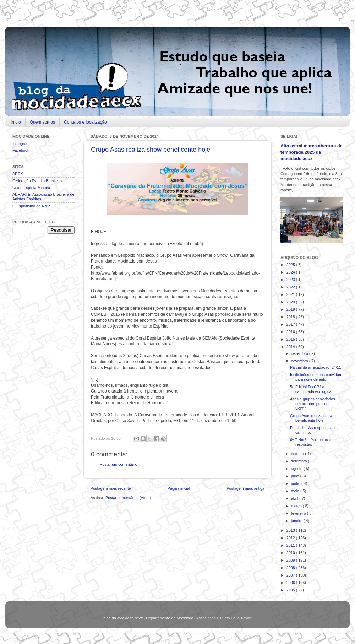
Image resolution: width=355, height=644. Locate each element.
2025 (291, 265)
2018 (291, 317)
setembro (300, 461)
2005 (291, 590)
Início (16, 122)
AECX (18, 174)
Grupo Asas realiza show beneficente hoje (151, 150)
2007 (291, 575)
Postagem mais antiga (245, 488)
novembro (300, 361)
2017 (291, 324)
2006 (291, 583)
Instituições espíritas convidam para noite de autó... (316, 377)
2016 (291, 332)
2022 (291, 287)
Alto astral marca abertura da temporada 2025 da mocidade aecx (312, 152)
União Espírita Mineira (31, 188)
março (297, 506)
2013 (291, 530)
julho (296, 476)
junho (296, 483)
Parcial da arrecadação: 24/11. (316, 367)
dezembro (300, 353)
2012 (291, 538)
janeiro (297, 521)
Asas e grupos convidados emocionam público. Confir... (313, 404)
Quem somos (42, 122)
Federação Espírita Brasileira (37, 181)
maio (296, 491)
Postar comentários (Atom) (128, 498)
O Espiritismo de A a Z (31, 206)
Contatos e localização (85, 122)
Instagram (21, 144)
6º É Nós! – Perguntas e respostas (311, 442)
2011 (291, 545)
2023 (291, 280)
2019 (291, 309)
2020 (291, 302)
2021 (291, 294)
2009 (291, 560)
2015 (291, 339)
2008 (291, 568)
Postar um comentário (119, 464)
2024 (291, 272)
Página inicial (179, 488)
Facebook (21, 150)
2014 (291, 347)
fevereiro (299, 513)
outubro (298, 454)
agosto (297, 469)
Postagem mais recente (111, 488)
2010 (291, 553)
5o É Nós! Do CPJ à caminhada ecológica (311, 389)
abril (295, 498)
